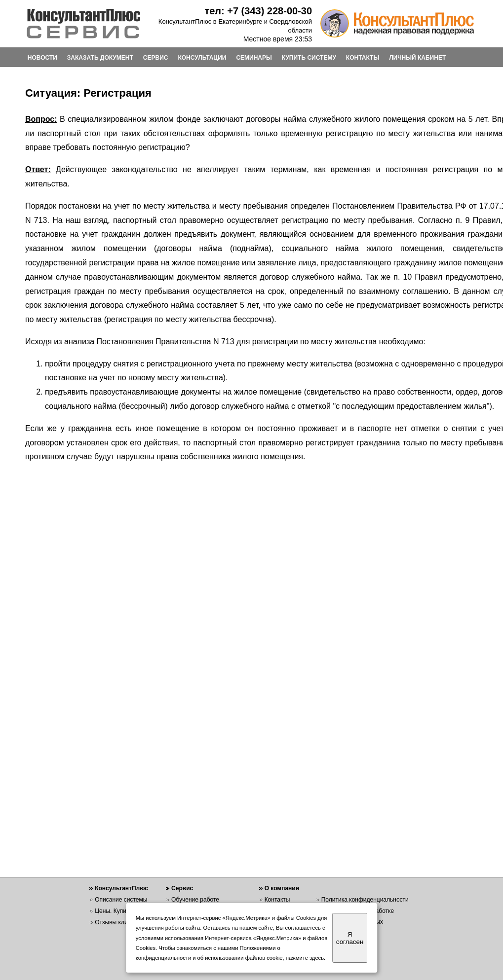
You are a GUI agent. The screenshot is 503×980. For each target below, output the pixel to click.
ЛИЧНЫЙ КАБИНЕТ (417, 58)
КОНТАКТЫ (363, 58)
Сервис (182, 888)
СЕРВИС (156, 58)
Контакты (277, 900)
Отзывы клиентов (119, 922)
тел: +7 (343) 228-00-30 (258, 11)
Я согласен (350, 938)
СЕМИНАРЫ (254, 58)
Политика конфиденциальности (365, 900)
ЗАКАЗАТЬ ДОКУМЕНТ (100, 58)
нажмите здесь (305, 958)
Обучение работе (195, 900)
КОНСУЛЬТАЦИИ (202, 58)
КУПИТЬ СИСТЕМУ (309, 58)
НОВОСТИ (42, 58)
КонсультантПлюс (121, 888)
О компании (282, 888)
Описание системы (121, 900)
